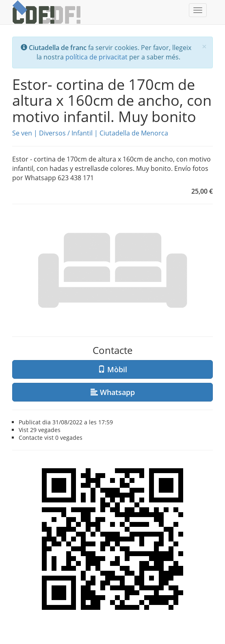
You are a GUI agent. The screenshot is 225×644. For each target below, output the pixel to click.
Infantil (82, 133)
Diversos (52, 133)
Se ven (22, 133)
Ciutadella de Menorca (134, 133)
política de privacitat (96, 57)
